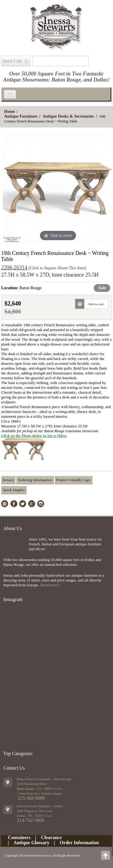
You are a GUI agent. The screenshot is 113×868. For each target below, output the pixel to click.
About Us (13, 528)
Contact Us (14, 768)
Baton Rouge (66, 80)
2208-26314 (14, 268)
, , (35, 816)
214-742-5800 (31, 820)
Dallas (101, 80)
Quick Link (12, 61)
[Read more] (50, 585)
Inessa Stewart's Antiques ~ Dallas (40, 806)
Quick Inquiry (14, 490)
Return (8, 480)
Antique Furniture (21, 116)
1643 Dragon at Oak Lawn (34, 811)
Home (10, 112)
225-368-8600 (31, 798)
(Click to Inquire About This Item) (57, 268)
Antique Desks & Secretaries (68, 116)
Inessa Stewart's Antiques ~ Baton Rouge (44, 779)
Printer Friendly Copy (73, 480)
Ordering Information (35, 480)
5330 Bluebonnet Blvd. (32, 784)
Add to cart (94, 304)
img (15, 547)
